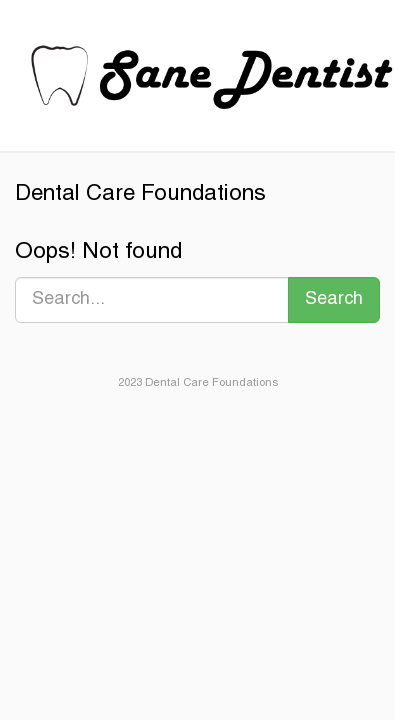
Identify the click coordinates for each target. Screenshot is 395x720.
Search (334, 299)
